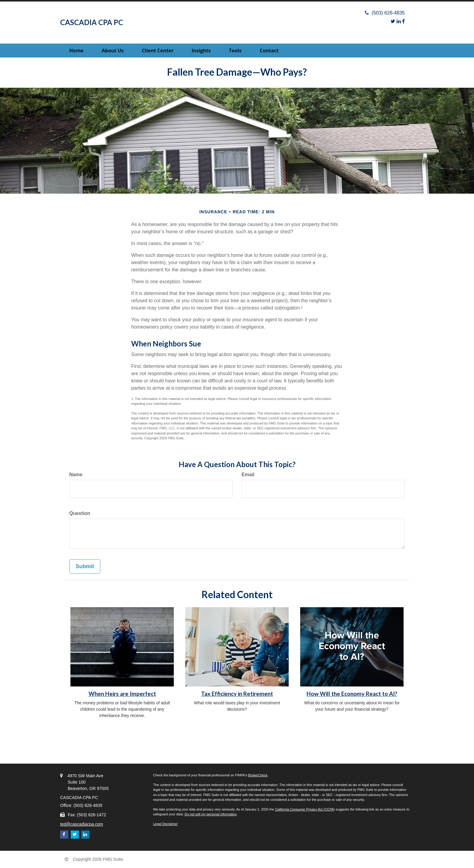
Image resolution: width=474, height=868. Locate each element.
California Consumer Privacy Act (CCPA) (305, 809)
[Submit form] (85, 567)
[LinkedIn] (399, 21)
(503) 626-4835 (385, 13)
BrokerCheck (258, 775)
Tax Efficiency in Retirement (237, 694)
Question (80, 513)
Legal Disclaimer (166, 824)
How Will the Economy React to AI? (352, 694)
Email (248, 475)
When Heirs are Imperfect (122, 694)
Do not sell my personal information (210, 814)
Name (76, 475)
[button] (113, 51)
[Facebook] (403, 21)
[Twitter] (393, 21)
